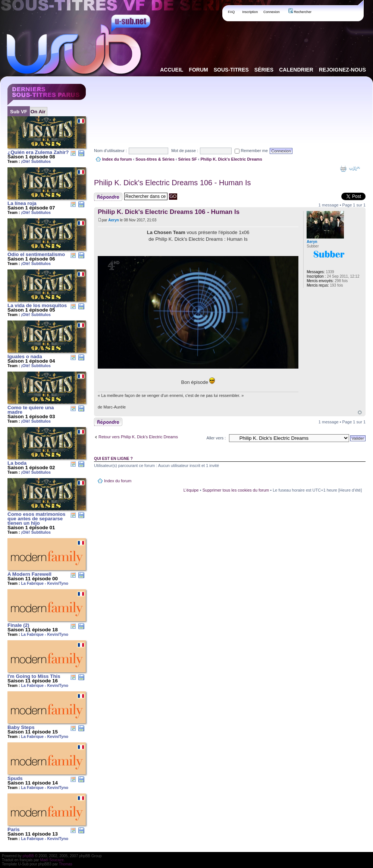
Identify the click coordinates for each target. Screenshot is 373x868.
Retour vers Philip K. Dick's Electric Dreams (138, 437)
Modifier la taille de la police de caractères (355, 168)
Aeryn (113, 220)
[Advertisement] (117, 106)
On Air (38, 112)
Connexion (272, 12)
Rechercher (300, 12)
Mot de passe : (185, 151)
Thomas (66, 864)
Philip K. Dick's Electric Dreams (231, 159)
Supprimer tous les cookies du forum (236, 490)
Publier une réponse (108, 197)
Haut (360, 412)
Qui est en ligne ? (113, 458)
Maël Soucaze (52, 860)
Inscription (250, 12)
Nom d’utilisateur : (110, 151)
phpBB (28, 856)
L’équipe (191, 490)
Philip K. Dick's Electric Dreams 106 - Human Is (173, 183)
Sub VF (19, 112)
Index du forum (117, 159)
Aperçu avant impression (343, 168)
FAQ (231, 12)
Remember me (251, 151)
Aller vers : (216, 438)
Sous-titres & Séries (155, 159)
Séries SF (188, 159)
